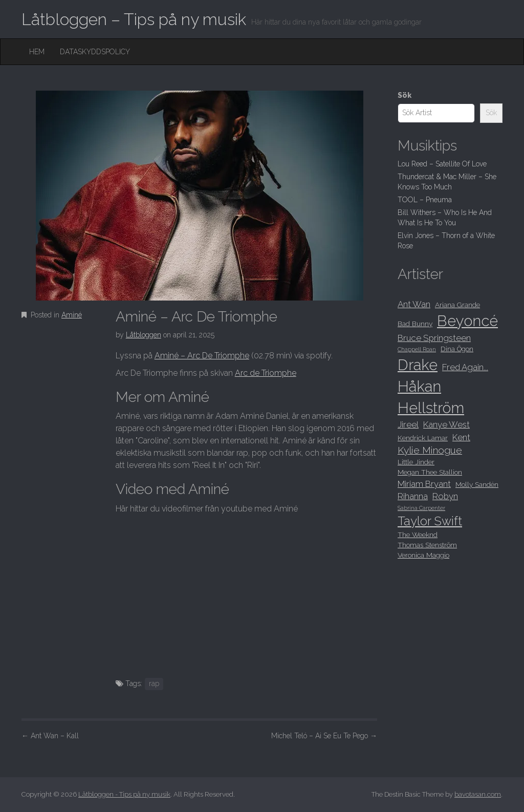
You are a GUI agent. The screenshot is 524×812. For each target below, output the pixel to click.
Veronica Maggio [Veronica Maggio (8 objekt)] (423, 555)
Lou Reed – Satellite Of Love (442, 164)
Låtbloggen (144, 335)
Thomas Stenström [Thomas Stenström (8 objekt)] (427, 545)
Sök (405, 95)
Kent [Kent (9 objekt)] (461, 437)
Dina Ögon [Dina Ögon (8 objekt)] (457, 349)
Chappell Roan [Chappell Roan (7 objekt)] (417, 349)
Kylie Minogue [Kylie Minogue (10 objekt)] (430, 450)
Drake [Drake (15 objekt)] (418, 365)
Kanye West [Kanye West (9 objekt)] (446, 424)
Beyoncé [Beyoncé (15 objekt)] (467, 321)
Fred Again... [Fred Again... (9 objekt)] (465, 367)
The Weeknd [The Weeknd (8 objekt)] (418, 535)
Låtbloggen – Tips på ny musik (134, 19)
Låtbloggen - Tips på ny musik (124, 794)
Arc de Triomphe (266, 373)
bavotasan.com (478, 794)
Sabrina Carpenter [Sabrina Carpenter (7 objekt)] (421, 508)
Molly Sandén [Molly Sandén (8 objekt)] (477, 484)
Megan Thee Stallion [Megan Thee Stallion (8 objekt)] (430, 472)
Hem (37, 52)
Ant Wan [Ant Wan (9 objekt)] (414, 304)
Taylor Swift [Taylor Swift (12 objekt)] (430, 521)
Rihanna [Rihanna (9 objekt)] (413, 496)
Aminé (72, 315)
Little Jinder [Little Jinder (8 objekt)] (416, 462)
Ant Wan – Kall (50, 736)
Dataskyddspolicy (95, 52)
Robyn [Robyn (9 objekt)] (445, 496)
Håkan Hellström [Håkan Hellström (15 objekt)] (431, 397)
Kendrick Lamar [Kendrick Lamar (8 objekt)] (423, 438)
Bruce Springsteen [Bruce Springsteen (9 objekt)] (434, 338)
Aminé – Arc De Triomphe (202, 356)
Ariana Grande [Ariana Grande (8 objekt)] (457, 305)
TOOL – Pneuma (425, 200)
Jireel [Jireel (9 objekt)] (408, 424)
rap (154, 683)
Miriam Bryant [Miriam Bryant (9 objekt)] (424, 484)
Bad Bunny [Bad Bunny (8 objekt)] (415, 324)
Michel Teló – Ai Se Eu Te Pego (324, 736)
